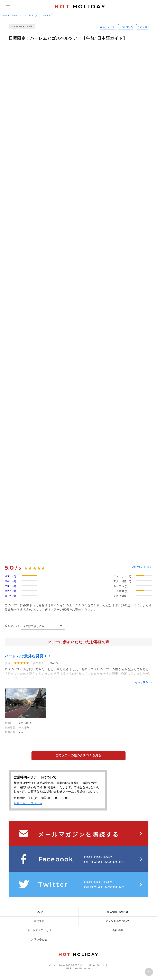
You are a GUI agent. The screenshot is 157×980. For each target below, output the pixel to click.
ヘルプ (39, 912)
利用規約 (39, 921)
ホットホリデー (10, 15)
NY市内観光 (126, 27)
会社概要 (118, 930)
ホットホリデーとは (39, 930)
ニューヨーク (46, 15)
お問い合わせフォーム (28, 803)
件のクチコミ (142, 567)
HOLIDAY (80, 7)
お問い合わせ (39, 940)
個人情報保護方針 (118, 912)
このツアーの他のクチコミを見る (78, 755)
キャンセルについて (118, 921)
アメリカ (29, 15)
